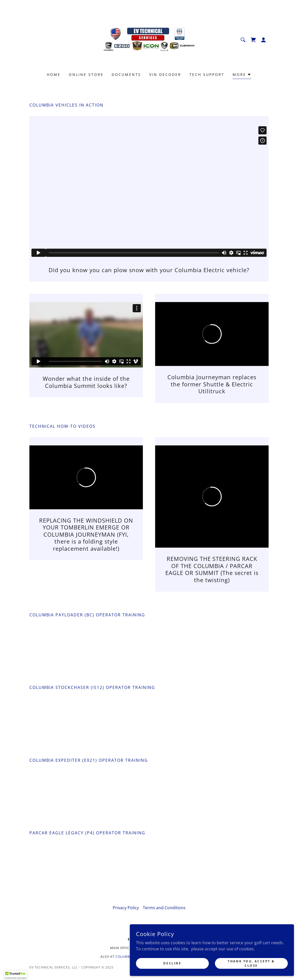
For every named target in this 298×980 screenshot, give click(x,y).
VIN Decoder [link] (165, 74)
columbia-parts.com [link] (135, 957)
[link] (149, 39)
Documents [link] (126, 74)
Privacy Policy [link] (126, 908)
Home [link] (54, 74)
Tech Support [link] (207, 74)
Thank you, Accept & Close (265, 959)
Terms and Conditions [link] (164, 908)
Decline (217, 959)
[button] (263, 40)
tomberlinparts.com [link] (178, 957)
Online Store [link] (86, 74)
